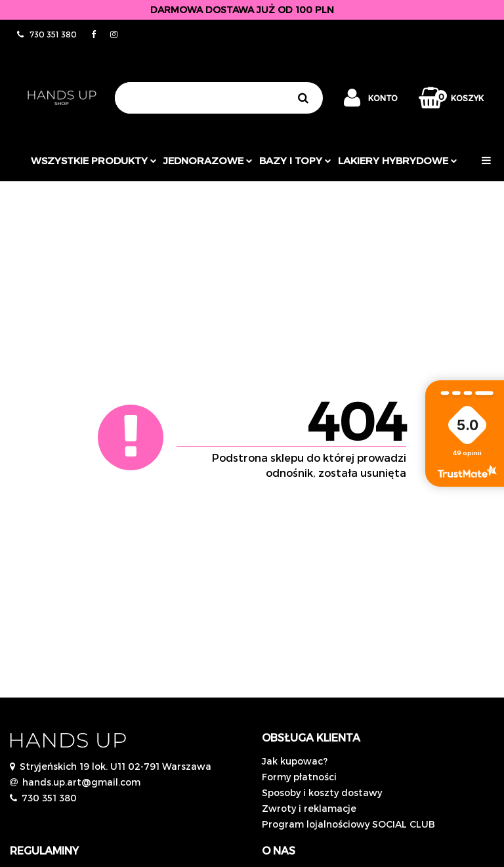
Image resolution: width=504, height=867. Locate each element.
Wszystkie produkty (94, 160)
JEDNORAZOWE (208, 160)
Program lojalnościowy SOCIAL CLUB (348, 824)
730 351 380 (49, 798)
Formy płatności (299, 777)
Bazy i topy (295, 160)
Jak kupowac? (295, 761)
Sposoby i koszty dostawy (322, 792)
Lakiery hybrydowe (398, 160)
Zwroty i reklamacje (309, 808)
